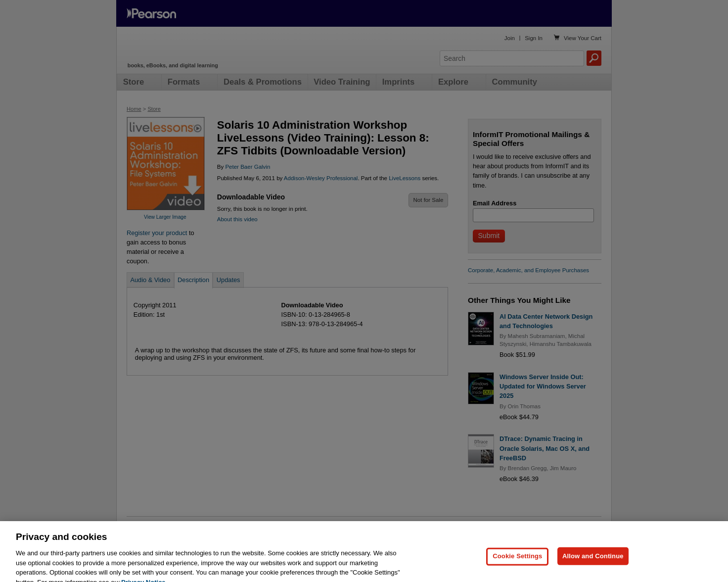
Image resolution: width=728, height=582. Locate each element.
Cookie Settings (517, 567)
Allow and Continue (593, 567)
